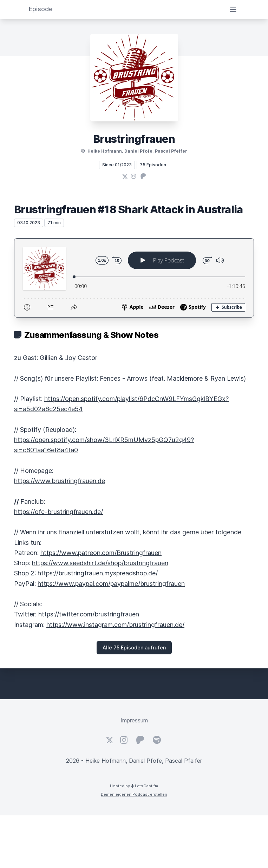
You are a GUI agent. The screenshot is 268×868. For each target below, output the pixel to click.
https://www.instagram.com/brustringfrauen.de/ (115, 625)
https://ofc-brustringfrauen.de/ (58, 512)
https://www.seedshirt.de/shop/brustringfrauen (100, 563)
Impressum (134, 720)
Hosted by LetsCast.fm (134, 786)
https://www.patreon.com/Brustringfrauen (101, 553)
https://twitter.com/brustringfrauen (89, 614)
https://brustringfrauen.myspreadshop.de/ (98, 573)
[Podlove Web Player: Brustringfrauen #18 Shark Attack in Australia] (134, 278)
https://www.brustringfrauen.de (60, 481)
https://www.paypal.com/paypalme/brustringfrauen (111, 584)
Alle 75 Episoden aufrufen (134, 647)
